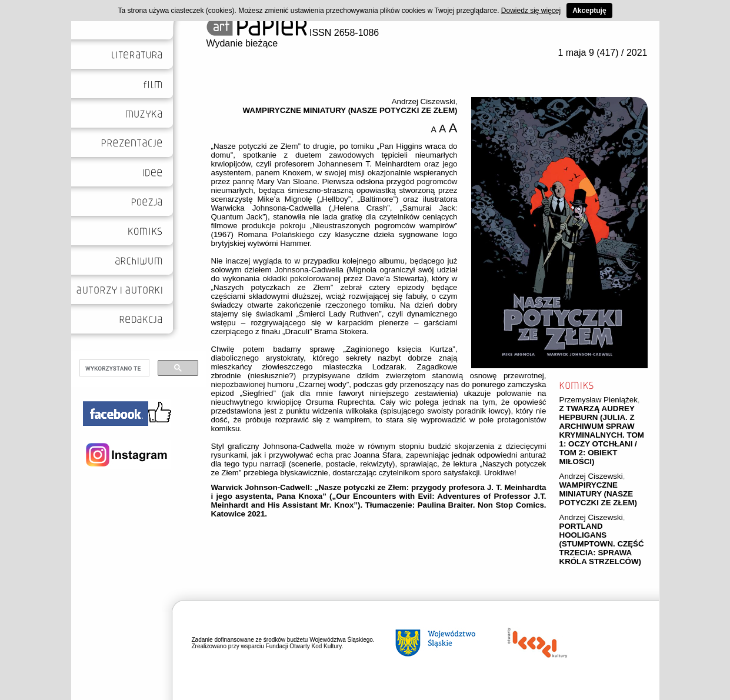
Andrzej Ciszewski (591, 476)
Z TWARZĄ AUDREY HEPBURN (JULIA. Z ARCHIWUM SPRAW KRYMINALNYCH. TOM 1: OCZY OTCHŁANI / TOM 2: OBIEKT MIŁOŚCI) (602, 435)
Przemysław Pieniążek (599, 400)
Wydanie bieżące (242, 43)
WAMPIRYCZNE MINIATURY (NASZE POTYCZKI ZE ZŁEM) (599, 494)
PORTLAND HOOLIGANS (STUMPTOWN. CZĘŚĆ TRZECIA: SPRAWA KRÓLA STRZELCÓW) (602, 544)
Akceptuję (589, 11)
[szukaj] (113, 368)
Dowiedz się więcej (531, 11)
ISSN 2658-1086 (293, 33)
